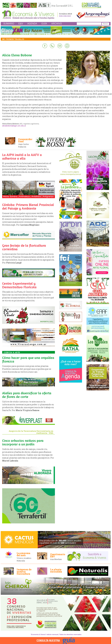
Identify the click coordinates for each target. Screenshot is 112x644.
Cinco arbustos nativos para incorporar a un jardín (23, 442)
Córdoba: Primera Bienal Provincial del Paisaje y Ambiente (28, 207)
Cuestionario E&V (58, 555)
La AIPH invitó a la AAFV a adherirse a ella (22, 157)
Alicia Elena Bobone (17, 55)
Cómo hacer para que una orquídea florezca (28, 359)
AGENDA (32, 24)
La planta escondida (56, 570)
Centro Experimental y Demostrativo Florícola (19, 285)
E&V (21, 24)
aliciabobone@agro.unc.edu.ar (14, 126)
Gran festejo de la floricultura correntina (24, 247)
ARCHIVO (57, 24)
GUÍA (44, 24)
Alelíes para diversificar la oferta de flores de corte (27, 395)
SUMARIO (9, 24)
